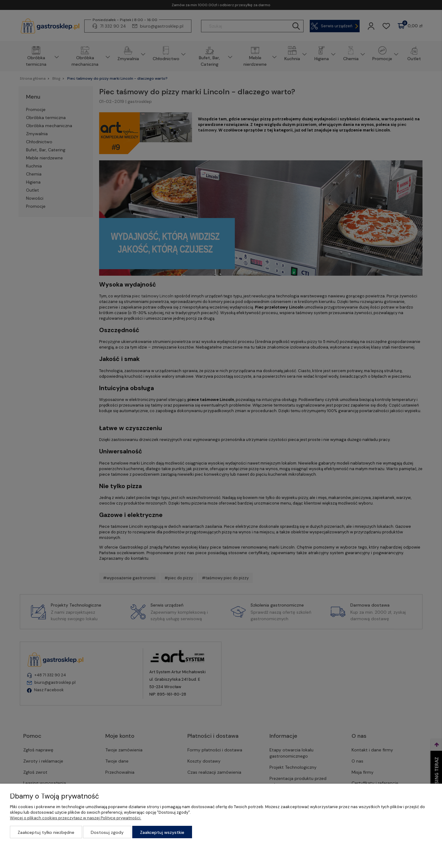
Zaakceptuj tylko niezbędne (46, 832)
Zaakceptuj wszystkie (162, 832)
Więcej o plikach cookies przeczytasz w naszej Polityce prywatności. (76, 818)
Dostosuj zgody (107, 832)
